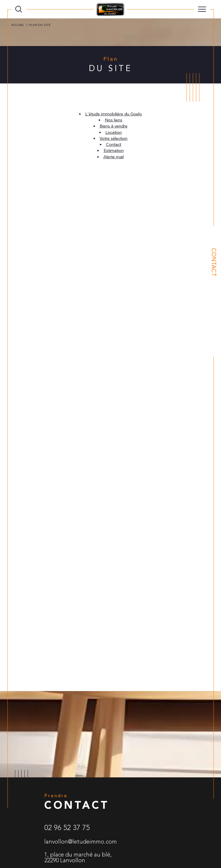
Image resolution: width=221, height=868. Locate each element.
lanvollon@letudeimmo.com (81, 842)
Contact (214, 262)
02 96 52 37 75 (67, 828)
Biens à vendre (114, 126)
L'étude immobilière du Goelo (114, 114)
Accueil (18, 25)
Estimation (114, 151)
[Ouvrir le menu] (202, 9)
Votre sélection (114, 139)
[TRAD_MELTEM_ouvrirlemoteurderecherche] (19, 9)
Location (114, 132)
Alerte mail (114, 157)
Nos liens (114, 120)
